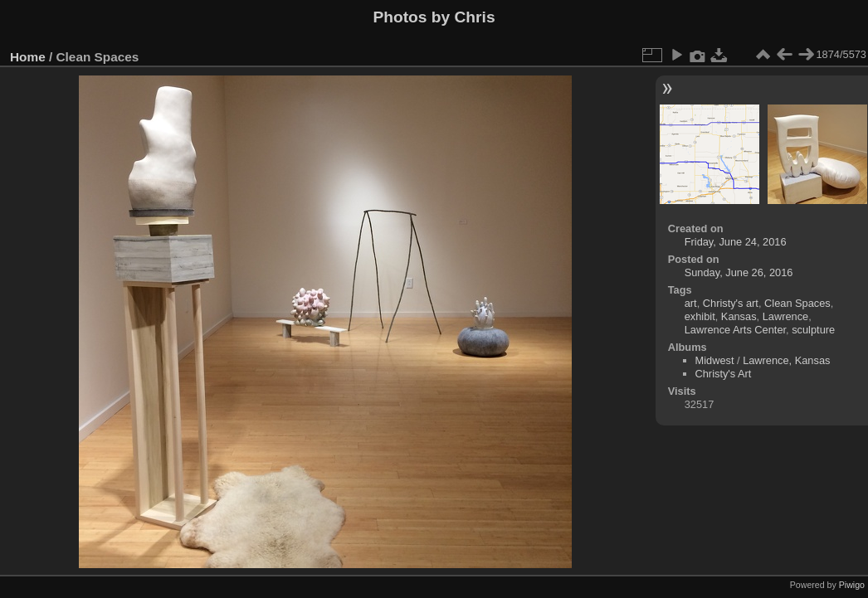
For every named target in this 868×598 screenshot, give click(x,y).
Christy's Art (724, 374)
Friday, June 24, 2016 (736, 242)
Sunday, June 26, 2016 (739, 272)
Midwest (715, 360)
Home (28, 57)
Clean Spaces (797, 303)
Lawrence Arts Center (735, 330)
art (691, 303)
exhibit (700, 316)
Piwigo (852, 585)
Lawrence (786, 316)
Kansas (739, 316)
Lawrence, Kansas (786, 360)
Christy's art (731, 303)
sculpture (813, 330)
